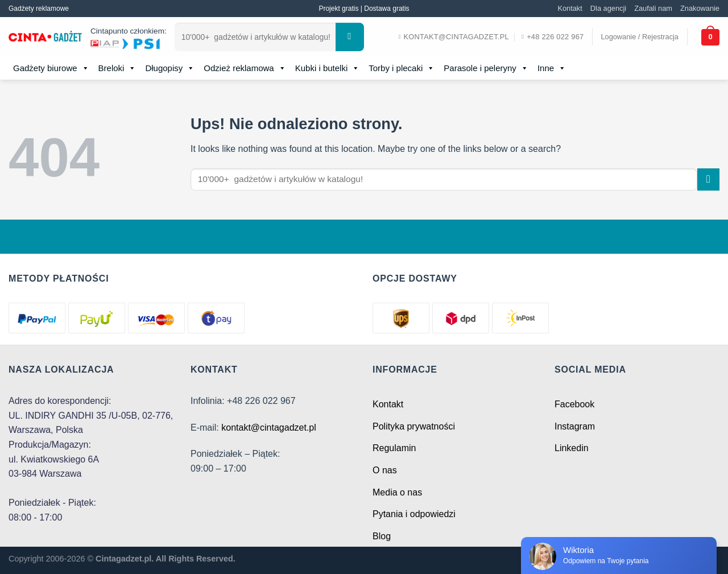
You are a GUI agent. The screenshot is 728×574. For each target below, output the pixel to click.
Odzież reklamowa (245, 68)
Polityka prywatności (414, 426)
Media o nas (397, 492)
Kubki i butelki (328, 68)
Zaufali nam (653, 8)
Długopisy (170, 68)
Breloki (117, 68)
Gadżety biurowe (51, 68)
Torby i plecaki (402, 68)
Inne (552, 68)
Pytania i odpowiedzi (414, 514)
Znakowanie (700, 8)
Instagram (575, 426)
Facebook (574, 404)
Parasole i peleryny (486, 68)
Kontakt (570, 8)
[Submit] (350, 37)
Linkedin (572, 448)
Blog (382, 536)
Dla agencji (608, 8)
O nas (385, 470)
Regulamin (394, 448)
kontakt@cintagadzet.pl (269, 428)
